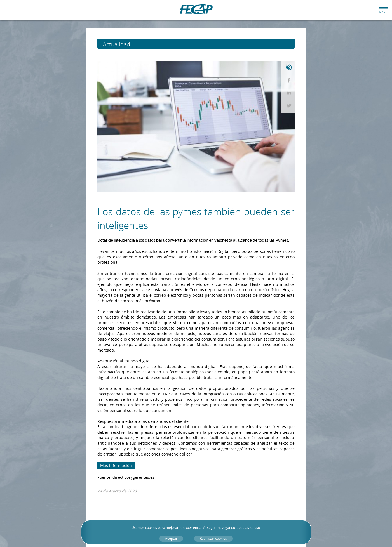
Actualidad (127, 44)
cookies (151, 528)
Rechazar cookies (213, 538)
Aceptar (171, 538)
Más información (116, 465)
